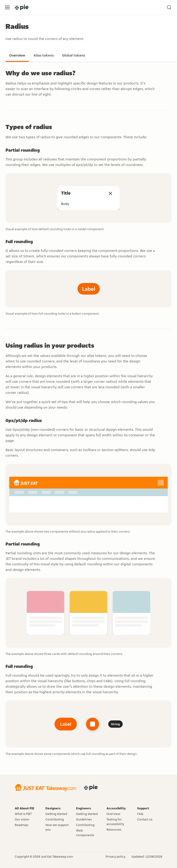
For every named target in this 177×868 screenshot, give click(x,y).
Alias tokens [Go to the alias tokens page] (44, 55)
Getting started (56, 814)
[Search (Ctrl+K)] (169, 7)
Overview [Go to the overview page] (17, 55)
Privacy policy (115, 856)
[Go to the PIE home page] (22, 7)
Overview (113, 814)
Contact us (145, 819)
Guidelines (84, 819)
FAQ (140, 814)
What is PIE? (23, 814)
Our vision (22, 819)
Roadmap (21, 825)
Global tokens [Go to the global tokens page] (74, 55)
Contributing (55, 819)
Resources (114, 829)
